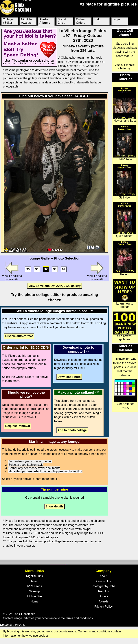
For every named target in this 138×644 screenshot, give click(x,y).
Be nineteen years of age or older (30, 461)
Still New (125, 181)
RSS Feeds (34, 586)
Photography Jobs (103, 586)
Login (116, 19)
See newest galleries (125, 326)
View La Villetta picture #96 (12, 271)
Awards (103, 601)
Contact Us (103, 581)
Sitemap (35, 591)
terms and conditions (79, 618)
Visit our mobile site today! (125, 67)
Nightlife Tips (34, 576)
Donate (104, 596)
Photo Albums (45, 21)
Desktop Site (27, 1)
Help (97, 19)
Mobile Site (35, 596)
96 (37, 269)
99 (64, 269)
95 (28, 269)
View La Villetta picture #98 (97, 271)
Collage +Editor (8, 21)
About (104, 576)
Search (35, 581)
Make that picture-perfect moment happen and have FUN (46, 471)
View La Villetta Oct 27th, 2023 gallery (55, 286)
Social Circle (62, 21)
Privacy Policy (104, 607)
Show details (55, 506)
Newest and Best (125, 105)
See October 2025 (126, 394)
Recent (125, 258)
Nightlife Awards (26, 21)
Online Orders (81, 21)
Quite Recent (125, 220)
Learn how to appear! (125, 294)
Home (35, 601)
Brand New (125, 143)
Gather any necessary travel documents (34, 468)
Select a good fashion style (26, 465)
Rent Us (104, 591)
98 (55, 269)
